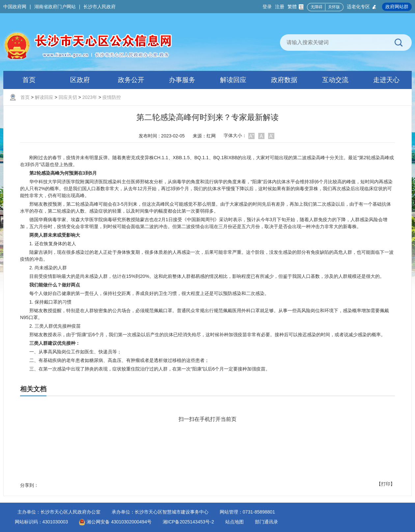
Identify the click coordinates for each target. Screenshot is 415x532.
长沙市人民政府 (99, 7)
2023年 (90, 97)
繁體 (296, 7)
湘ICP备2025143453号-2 (188, 522)
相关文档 (33, 389)
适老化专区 (362, 7)
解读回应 (44, 97)
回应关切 (68, 97)
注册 (280, 7)
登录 (267, 7)
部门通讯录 (266, 522)
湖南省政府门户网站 (55, 7)
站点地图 (235, 522)
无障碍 (317, 7)
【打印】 (386, 484)
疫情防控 (112, 97)
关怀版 (334, 7)
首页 (25, 97)
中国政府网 (15, 7)
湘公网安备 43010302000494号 (115, 522)
